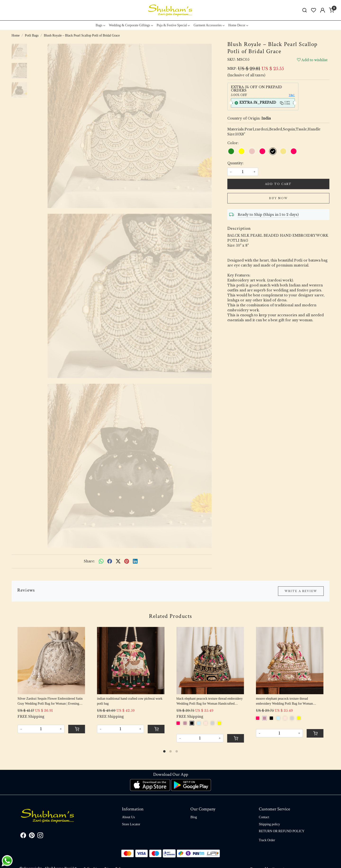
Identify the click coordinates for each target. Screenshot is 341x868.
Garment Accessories (209, 25)
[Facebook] (23, 836)
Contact (264, 817)
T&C (292, 95)
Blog (194, 817)
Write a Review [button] (301, 591)
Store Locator (131, 824)
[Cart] (77, 729)
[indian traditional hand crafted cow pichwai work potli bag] (131, 660)
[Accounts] (323, 10)
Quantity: (236, 163)
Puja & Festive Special (173, 25)
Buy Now (278, 198)
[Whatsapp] (101, 561)
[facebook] (110, 561)
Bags (100, 25)
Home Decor (238, 25)
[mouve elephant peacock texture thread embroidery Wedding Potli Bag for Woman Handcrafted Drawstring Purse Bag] (290, 660)
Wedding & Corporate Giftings (131, 25)
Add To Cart (278, 184)
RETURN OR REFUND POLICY (282, 831)
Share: (89, 561)
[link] (305, 10)
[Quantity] (41, 729)
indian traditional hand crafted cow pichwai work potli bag (130, 701)
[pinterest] (127, 561)
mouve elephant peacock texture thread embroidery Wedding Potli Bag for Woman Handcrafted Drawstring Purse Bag (284, 701)
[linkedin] (135, 561)
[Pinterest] (32, 836)
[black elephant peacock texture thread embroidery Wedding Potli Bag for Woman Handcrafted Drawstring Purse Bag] (210, 660)
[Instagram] (40, 836)
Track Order (267, 840)
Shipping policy (269, 824)
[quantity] (243, 172)
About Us (128, 817)
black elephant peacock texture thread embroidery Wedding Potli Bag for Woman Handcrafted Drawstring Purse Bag (209, 701)
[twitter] (118, 561)
